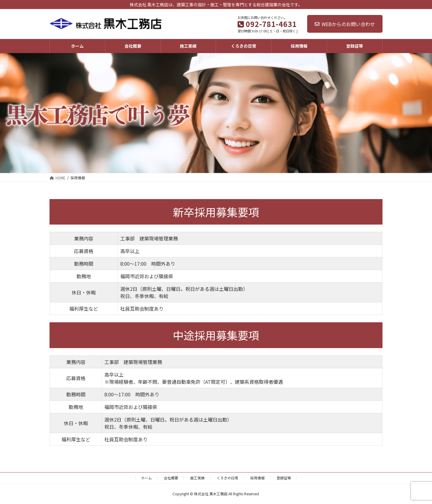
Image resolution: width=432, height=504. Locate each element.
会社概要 (171, 478)
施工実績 (197, 478)
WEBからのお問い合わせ (345, 24)
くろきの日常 (227, 478)
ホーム (146, 478)
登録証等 (284, 478)
